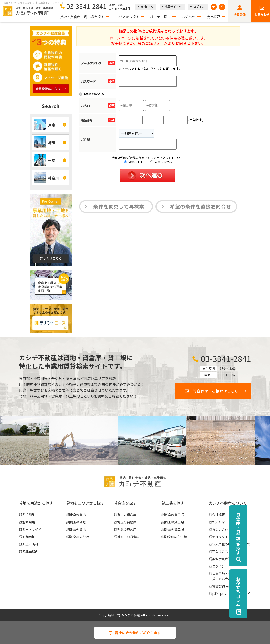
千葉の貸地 (78, 529)
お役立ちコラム (261, 592)
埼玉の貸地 (78, 522)
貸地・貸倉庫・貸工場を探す (82, 17)
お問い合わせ (222, 529)
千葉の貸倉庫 (127, 529)
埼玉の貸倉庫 (127, 522)
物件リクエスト (223, 537)
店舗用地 (29, 537)
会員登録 (240, 15)
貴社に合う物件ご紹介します (135, 633)
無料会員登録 (222, 559)
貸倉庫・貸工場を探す (261, 534)
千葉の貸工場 (174, 529)
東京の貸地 (78, 515)
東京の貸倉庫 (127, 515)
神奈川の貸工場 (176, 537)
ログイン (199, 7)
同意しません (161, 162)
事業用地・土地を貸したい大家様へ (225, 576)
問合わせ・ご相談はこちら (216, 391)
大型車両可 (30, 544)
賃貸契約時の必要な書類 (230, 586)
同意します (133, 162)
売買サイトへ (173, 7)
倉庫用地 (29, 522)
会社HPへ (147, 7)
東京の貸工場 (174, 515)
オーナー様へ (160, 17)
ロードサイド (32, 529)
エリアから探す (127, 17)
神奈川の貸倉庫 (128, 537)
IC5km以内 (30, 551)
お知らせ (189, 17)
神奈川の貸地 (79, 537)
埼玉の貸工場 (174, 522)
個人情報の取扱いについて (231, 544)
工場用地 (29, 515)
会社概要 (213, 17)
